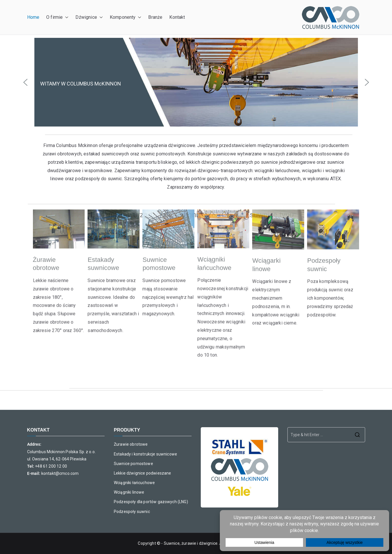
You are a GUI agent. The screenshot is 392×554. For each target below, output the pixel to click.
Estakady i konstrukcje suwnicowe (145, 454)
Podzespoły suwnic (132, 512)
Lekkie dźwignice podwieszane (142, 473)
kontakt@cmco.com (60, 473)
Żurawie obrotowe (131, 444)
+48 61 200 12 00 (51, 466)
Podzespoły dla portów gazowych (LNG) (151, 502)
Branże (155, 17)
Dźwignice (89, 17)
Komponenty (126, 17)
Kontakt (177, 17)
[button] (66, 17)
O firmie (57, 17)
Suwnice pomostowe (133, 464)
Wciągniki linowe (129, 492)
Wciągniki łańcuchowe (134, 483)
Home (33, 17)
